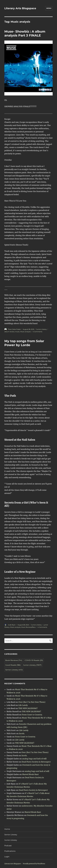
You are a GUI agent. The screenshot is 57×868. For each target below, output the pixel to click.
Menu (49, 8)
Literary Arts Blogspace (20, 8)
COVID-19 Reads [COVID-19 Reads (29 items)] (34, 660)
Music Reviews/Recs (28, 627)
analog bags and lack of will (34, 759)
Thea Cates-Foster (14, 329)
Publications (10, 851)
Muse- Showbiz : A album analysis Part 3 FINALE (25, 33)
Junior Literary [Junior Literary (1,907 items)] (32, 665)
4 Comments (37, 332)
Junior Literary (41, 329)
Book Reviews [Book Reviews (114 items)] (14, 660)
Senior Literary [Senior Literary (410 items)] (14, 670)
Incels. (22, 733)
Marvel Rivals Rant (30, 774)
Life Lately (23, 705)
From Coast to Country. (32, 715)
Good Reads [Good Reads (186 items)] (13, 665)
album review (9, 332)
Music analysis (25, 332)
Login (7, 857)
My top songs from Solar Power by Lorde (24, 343)
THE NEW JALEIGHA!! (28, 708)
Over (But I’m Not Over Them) (32, 702)
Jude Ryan (12, 625)
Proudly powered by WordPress (34, 864)
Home (7, 829)
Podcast (8, 846)
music (17, 332)
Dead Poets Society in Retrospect (36, 762)
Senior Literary (11, 835)
